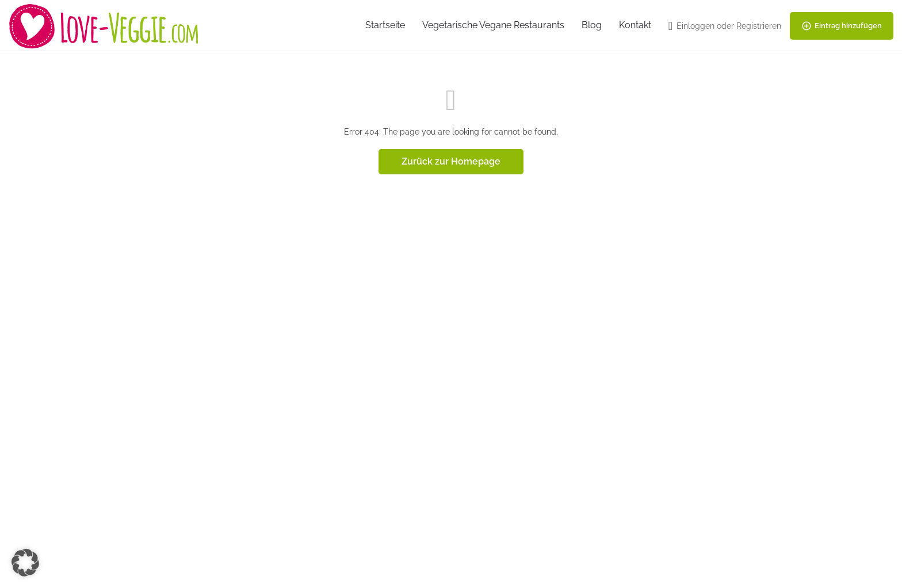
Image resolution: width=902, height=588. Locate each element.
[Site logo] (105, 25)
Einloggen (695, 26)
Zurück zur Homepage (451, 161)
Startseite (385, 25)
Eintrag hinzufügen (842, 26)
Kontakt (635, 25)
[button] (25, 563)
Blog (592, 25)
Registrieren (759, 26)
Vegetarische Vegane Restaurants (493, 25)
